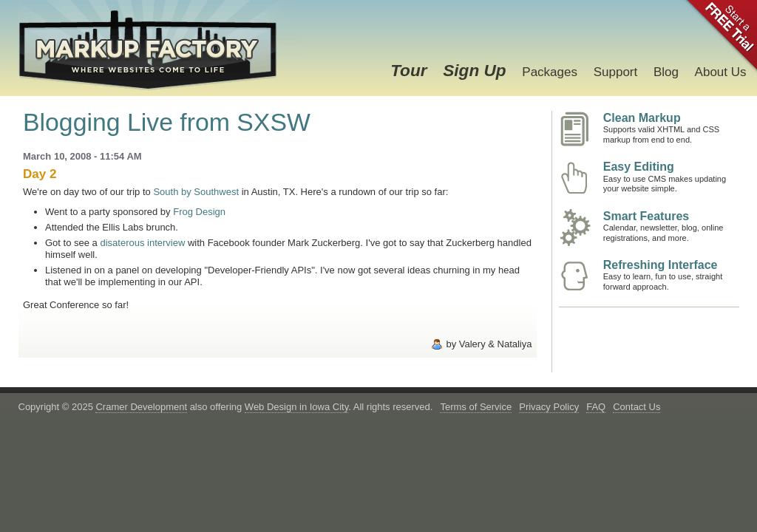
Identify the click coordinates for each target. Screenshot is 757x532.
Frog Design (199, 212)
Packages (550, 72)
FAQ (596, 407)
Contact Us (637, 407)
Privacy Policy (549, 407)
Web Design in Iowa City (296, 407)
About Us (721, 72)
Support (616, 72)
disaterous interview (142, 243)
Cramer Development (141, 407)
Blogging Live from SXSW (167, 122)
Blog (666, 72)
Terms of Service (476, 407)
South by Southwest (196, 192)
